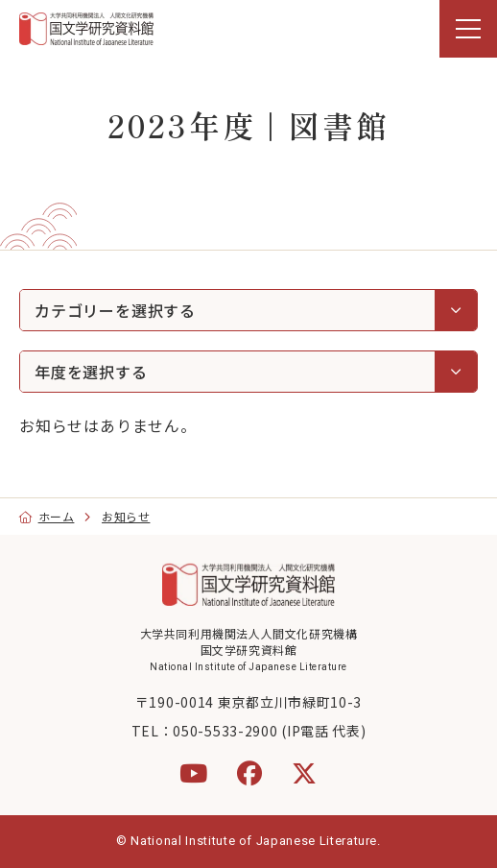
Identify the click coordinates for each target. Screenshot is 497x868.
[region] (248, 29)
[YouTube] (194, 773)
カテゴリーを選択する (256, 310)
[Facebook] (250, 773)
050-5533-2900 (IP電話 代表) (269, 731)
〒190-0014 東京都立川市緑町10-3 (248, 702)
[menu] (468, 29)
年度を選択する (256, 372)
